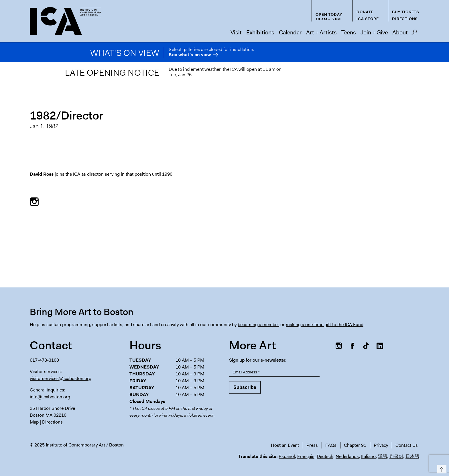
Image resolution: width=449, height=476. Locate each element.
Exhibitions (260, 32)
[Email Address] (274, 372)
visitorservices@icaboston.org (61, 378)
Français (306, 456)
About (400, 32)
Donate (365, 12)
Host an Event (285, 445)
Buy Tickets (406, 12)
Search (414, 34)
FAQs (331, 445)
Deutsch (325, 456)
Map (34, 422)
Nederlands (347, 456)
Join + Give (374, 32)
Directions (405, 19)
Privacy (381, 445)
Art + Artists (321, 32)
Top (441, 468)
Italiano (368, 456)
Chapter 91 (355, 445)
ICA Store (368, 19)
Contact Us (407, 445)
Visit (236, 32)
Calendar (290, 32)
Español (287, 456)
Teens (349, 32)
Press (312, 445)
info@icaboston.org (50, 397)
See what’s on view (190, 55)
